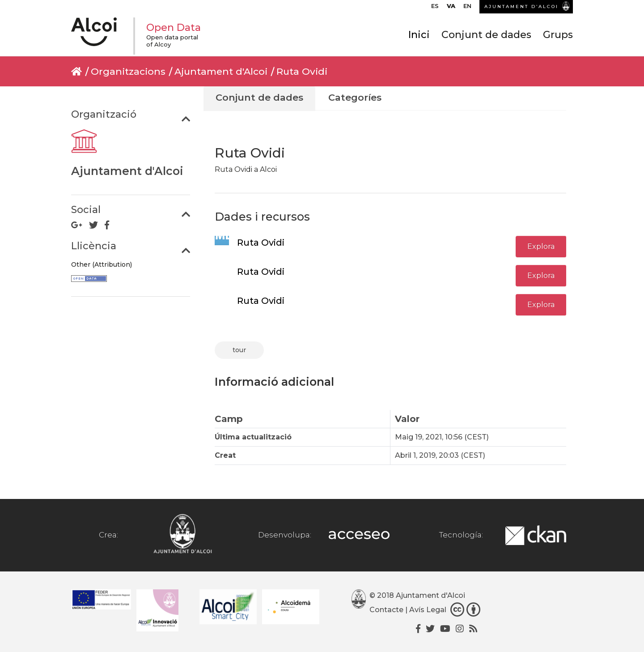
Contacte (386, 610)
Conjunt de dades (486, 35)
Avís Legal (428, 610)
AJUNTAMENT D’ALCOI (521, 6)
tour (239, 350)
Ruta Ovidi (302, 71)
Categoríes (355, 97)
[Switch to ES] (435, 8)
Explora (541, 246)
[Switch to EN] (467, 8)
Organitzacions (128, 71)
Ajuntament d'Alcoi (221, 71)
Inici (419, 35)
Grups (558, 35)
